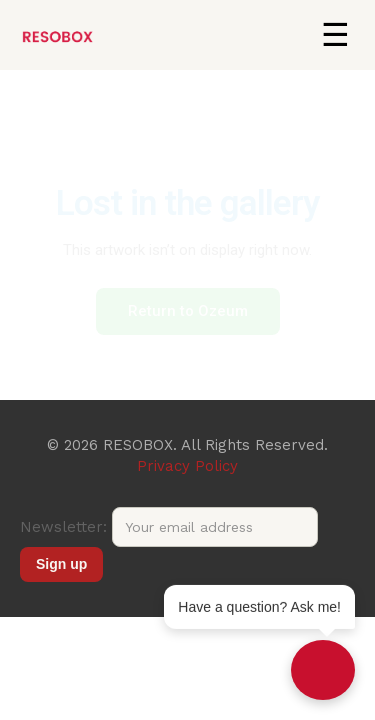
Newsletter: (169, 527)
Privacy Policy (187, 466)
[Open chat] (323, 670)
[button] (335, 35)
